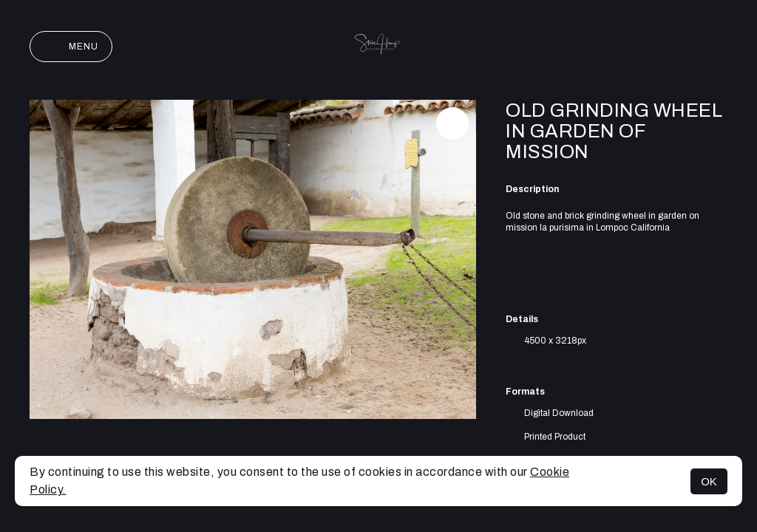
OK (709, 481)
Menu (71, 47)
